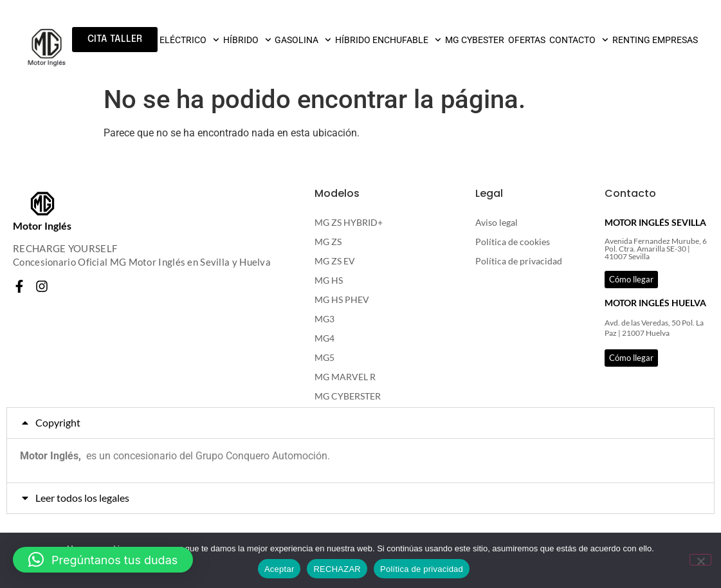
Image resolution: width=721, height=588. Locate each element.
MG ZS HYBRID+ (349, 222)
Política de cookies (513, 242)
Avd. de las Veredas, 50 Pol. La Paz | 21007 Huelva (654, 328)
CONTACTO (579, 40)
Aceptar (279, 569)
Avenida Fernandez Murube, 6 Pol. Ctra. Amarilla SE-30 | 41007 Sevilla (656, 249)
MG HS (329, 280)
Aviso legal (497, 222)
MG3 (324, 319)
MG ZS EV (335, 261)
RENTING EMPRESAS (655, 40)
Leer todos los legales (82, 498)
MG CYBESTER (475, 40)
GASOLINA (303, 40)
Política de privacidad (519, 261)
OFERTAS (527, 40)
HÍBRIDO (247, 40)
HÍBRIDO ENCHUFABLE (388, 40)
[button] (360, 423)
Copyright (58, 422)
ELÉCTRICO (189, 40)
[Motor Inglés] (42, 204)
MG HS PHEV (342, 299)
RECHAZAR (337, 569)
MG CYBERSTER (348, 396)
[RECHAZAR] (700, 560)
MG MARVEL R (345, 377)
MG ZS (328, 242)
